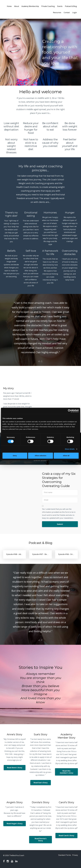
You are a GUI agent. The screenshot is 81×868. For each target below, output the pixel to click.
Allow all (66, 456)
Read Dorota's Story (41, 840)
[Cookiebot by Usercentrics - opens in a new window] (69, 411)
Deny (15, 456)
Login (75, 12)
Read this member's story (66, 772)
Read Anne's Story (15, 768)
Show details (70, 449)
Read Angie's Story (15, 824)
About (17, 6)
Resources (57, 12)
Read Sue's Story (41, 783)
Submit (60, 524)
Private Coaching (48, 6)
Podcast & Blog (71, 6)
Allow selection (40, 456)
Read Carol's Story (66, 836)
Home (9, 6)
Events (60, 6)
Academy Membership (30, 6)
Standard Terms (63, 855)
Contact (67, 12)
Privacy (75, 855)
